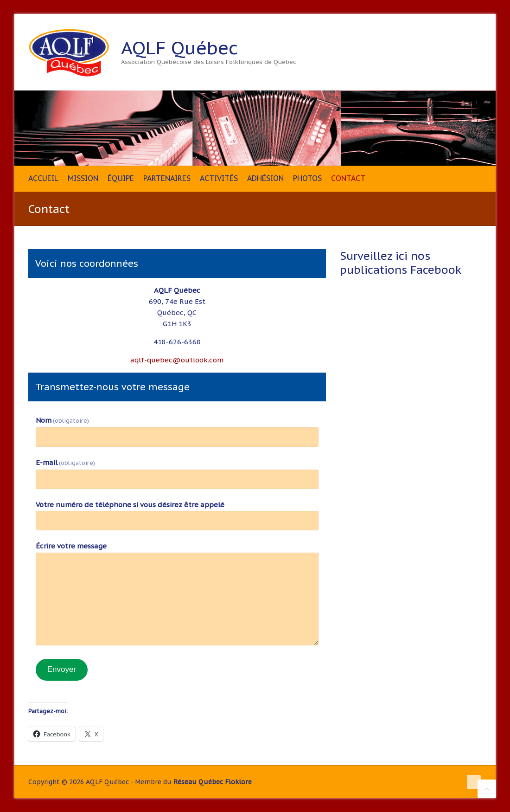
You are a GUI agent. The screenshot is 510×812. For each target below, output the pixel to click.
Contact (348, 178)
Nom (62, 420)
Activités (219, 178)
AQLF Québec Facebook (457, 48)
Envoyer (62, 669)
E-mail (65, 462)
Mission (83, 178)
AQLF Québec (179, 48)
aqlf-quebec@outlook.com (177, 360)
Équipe (121, 178)
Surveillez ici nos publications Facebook (401, 263)
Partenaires (167, 178)
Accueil (43, 178)
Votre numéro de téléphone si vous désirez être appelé (130, 505)
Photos (307, 178)
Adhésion (265, 178)
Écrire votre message (71, 546)
